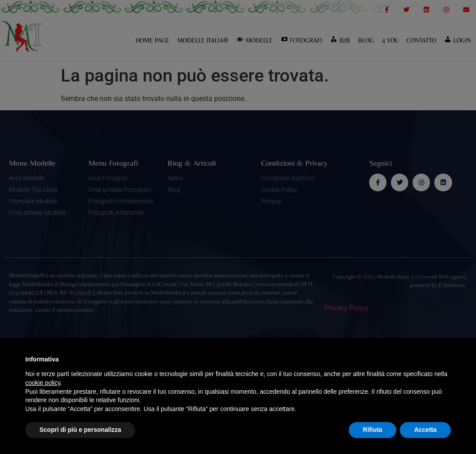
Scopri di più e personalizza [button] (80, 430)
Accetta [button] (425, 430)
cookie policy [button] (43, 383)
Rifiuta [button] (373, 430)
